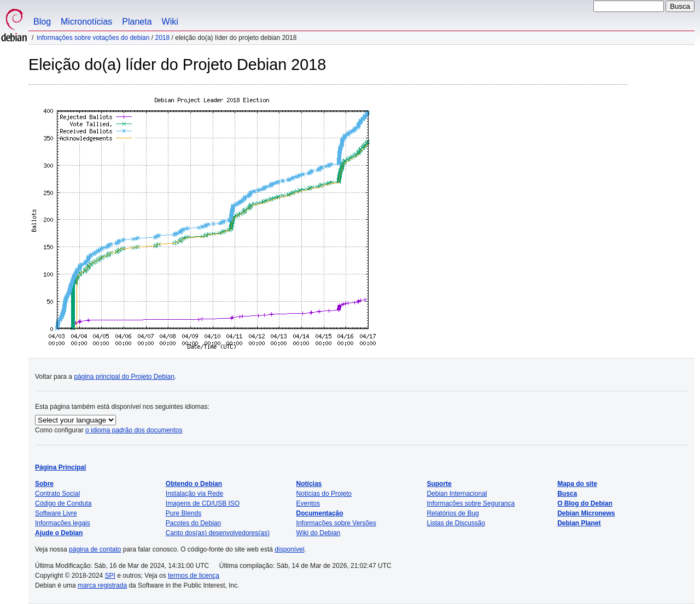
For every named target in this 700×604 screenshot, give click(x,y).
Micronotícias (86, 22)
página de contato (95, 549)
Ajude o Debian (59, 533)
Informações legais (63, 523)
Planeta (137, 22)
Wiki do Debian (319, 533)
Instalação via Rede (194, 494)
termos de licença (194, 576)
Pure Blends (183, 513)
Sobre (44, 484)
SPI (110, 576)
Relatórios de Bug (453, 513)
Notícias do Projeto (324, 494)
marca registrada (102, 585)
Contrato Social (57, 494)
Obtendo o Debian (194, 484)
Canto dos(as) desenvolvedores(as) (218, 533)
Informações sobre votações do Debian (93, 38)
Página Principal (60, 467)
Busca (567, 494)
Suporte (439, 484)
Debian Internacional (457, 494)
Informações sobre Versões (336, 523)
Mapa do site (577, 484)
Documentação (320, 513)
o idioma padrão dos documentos (134, 430)
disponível (289, 549)
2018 (163, 38)
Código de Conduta (63, 503)
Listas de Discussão (456, 523)
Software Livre (56, 513)
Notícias (309, 484)
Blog (42, 22)
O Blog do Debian (585, 503)
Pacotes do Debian (193, 523)
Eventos (308, 503)
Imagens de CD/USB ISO (203, 503)
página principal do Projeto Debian (124, 377)
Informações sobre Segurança (471, 503)
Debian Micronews (586, 513)
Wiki (170, 22)
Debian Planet (579, 523)
